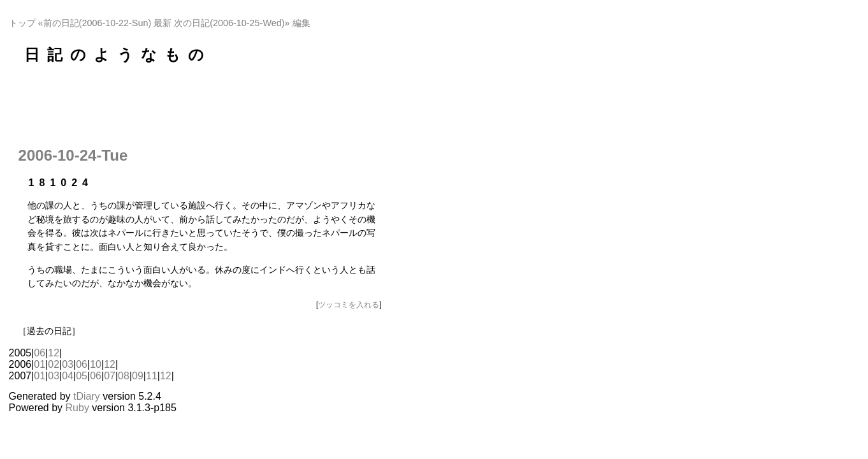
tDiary (87, 396)
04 (68, 376)
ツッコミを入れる (349, 305)
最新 (163, 23)
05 (82, 376)
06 (40, 353)
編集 (301, 23)
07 (110, 376)
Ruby (77, 408)
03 (68, 364)
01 (40, 364)
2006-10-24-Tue (73, 155)
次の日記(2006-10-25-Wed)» (232, 23)
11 (152, 376)
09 (138, 376)
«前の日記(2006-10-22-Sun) (95, 23)
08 (124, 376)
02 (54, 364)
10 (96, 364)
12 (54, 353)
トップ (22, 23)
